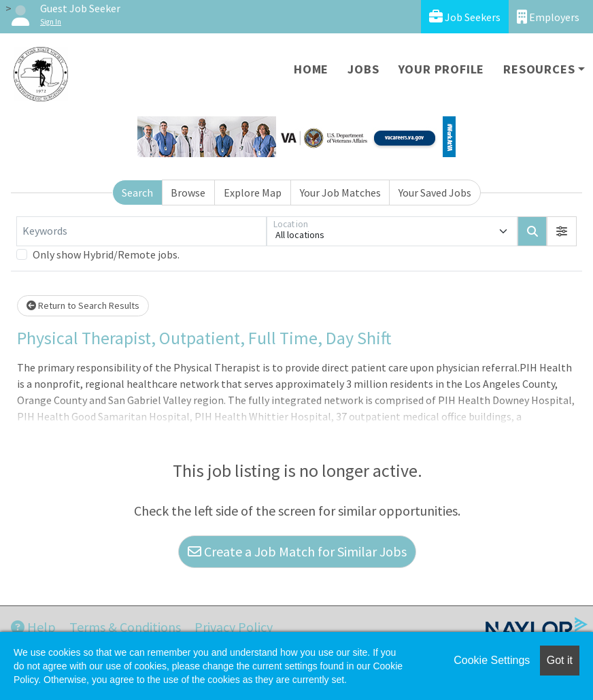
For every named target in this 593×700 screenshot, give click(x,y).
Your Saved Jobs (435, 193)
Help (33, 627)
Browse (188, 193)
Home (311, 69)
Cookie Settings (492, 660)
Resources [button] (539, 69)
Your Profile (442, 69)
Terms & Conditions (125, 627)
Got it (560, 660)
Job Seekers (465, 17)
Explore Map (253, 193)
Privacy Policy (234, 627)
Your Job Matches (340, 193)
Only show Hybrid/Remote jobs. (106, 254)
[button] (562, 231)
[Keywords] (141, 231)
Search (137, 193)
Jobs (363, 69)
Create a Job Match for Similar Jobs (297, 551)
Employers (548, 17)
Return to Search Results (83, 305)
